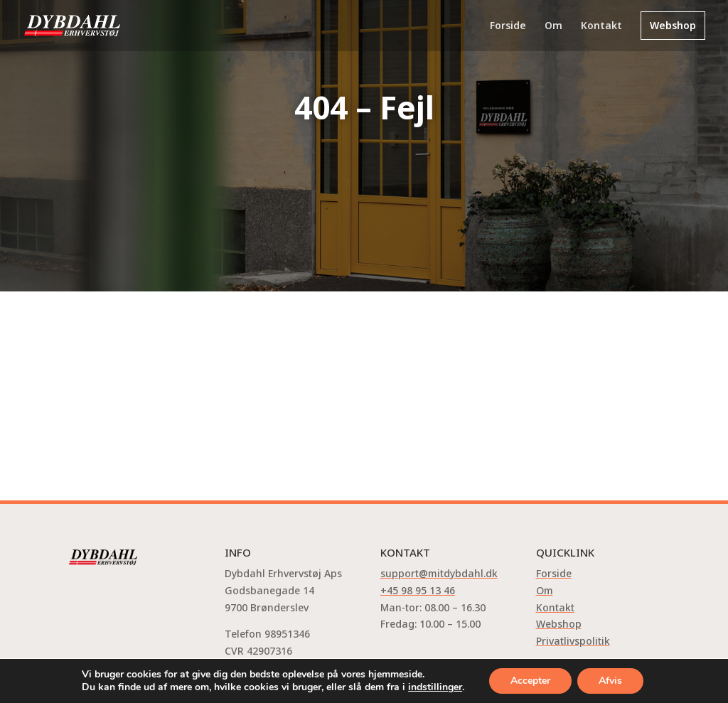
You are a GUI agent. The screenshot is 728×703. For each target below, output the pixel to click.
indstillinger (435, 687)
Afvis (610, 681)
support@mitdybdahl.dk (439, 573)
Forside (508, 26)
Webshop (673, 25)
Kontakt (601, 26)
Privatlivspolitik (573, 641)
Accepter (530, 681)
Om (553, 26)
